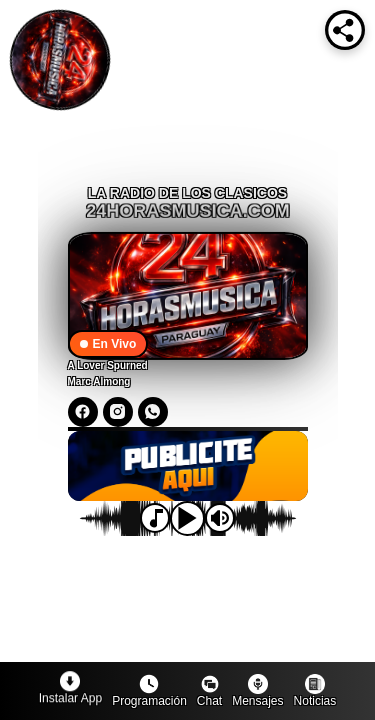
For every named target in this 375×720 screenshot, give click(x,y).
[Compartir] (345, 30)
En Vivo (108, 344)
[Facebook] (83, 412)
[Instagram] (118, 412)
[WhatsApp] (153, 412)
